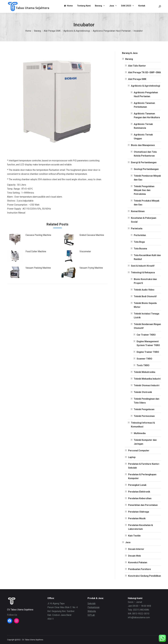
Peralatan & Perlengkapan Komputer (142, 476)
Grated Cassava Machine (92, 235)
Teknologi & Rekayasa (143, 273)
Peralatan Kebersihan (140, 498)
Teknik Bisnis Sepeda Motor (145, 305)
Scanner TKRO (144, 359)
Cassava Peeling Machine (38, 235)
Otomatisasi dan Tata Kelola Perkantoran (145, 154)
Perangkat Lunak (137, 485)
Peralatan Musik (137, 518)
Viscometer (85, 251)
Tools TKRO (143, 365)
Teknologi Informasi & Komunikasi (143, 425)
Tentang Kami (84, 6)
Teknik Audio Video (144, 290)
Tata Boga (139, 242)
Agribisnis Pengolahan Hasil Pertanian (146, 94)
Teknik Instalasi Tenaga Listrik (147, 316)
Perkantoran (94, 607)
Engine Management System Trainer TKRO (148, 343)
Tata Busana (140, 249)
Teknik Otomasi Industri (147, 385)
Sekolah (92, 603)
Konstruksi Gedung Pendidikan (145, 576)
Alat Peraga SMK (137, 79)
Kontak (142, 6)
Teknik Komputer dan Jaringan (145, 442)
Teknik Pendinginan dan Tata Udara (147, 401)
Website (92, 611)
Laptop (132, 457)
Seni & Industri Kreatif (143, 266)
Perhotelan (140, 235)
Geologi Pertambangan (146, 169)
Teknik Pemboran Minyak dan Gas (147, 178)
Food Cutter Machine (36, 251)
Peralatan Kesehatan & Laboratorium (140, 527)
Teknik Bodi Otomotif (145, 296)
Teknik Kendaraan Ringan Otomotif (147, 326)
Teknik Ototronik (143, 392)
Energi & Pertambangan (144, 162)
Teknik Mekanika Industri (147, 379)
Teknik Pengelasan (144, 409)
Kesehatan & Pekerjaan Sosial (144, 220)
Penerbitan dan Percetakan (143, 505)
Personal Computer (139, 451)
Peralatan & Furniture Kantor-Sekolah (144, 466)
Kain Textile (134, 536)
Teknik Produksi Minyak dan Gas (147, 203)
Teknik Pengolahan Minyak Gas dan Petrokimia (144, 190)
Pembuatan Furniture (139, 569)
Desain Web (134, 556)
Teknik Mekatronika (145, 372)
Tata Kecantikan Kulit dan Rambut (147, 257)
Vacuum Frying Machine (91, 268)
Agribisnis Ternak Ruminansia (143, 126)
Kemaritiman (138, 211)
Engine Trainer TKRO (148, 352)
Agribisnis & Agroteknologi (146, 86)
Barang (100, 6)
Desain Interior (136, 549)
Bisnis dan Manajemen (143, 145)
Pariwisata (137, 229)
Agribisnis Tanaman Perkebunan (144, 105)
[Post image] (15, 240)
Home (70, 6)
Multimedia (140, 433)
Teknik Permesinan (144, 416)
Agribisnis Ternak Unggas (143, 137)
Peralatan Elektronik (139, 492)
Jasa (113, 6)
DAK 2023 (128, 6)
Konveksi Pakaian (138, 562)
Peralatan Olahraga (139, 512)
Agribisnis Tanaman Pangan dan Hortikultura (147, 115)
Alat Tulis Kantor (137, 66)
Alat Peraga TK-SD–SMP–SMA (145, 72)
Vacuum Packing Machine (38, 268)
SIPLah (91, 615)
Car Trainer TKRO (146, 335)
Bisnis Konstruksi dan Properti (145, 281)
